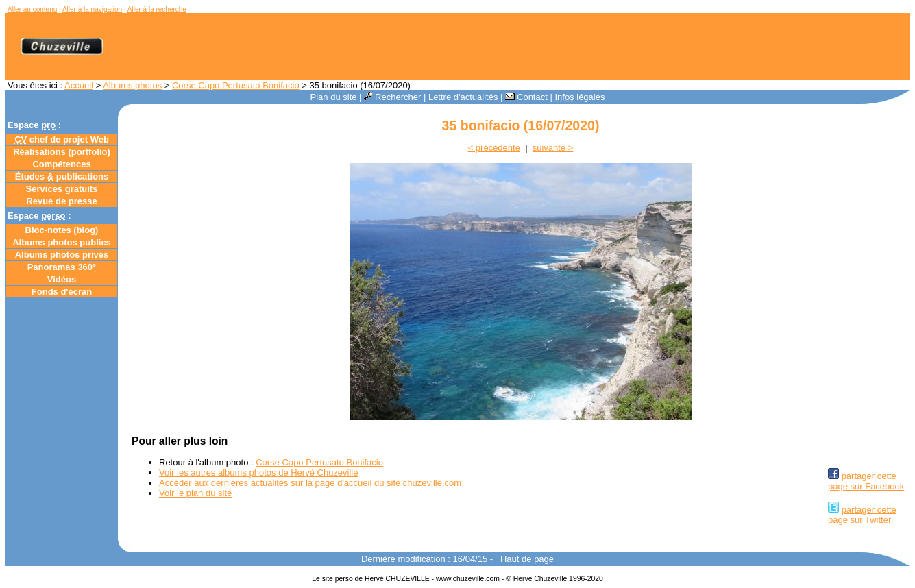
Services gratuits (62, 189)
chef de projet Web (62, 139)
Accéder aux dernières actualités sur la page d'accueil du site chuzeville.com (310, 483)
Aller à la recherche (157, 9)
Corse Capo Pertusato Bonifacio (236, 85)
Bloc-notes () (62, 230)
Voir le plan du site (195, 493)
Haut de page (527, 559)
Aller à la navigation (92, 9)
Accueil (79, 85)
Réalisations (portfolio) (62, 152)
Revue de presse (61, 201)
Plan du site (334, 97)
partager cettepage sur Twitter (862, 515)
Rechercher (392, 97)
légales (579, 97)
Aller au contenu (32, 9)
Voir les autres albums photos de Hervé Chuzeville (258, 473)
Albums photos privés (62, 255)
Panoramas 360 (62, 267)
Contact (526, 97)
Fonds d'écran (62, 292)
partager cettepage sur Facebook (866, 481)
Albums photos (132, 85)
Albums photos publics (62, 242)
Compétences (61, 164)
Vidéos (62, 279)
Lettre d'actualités (463, 97)
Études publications (62, 176)
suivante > (553, 148)
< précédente (494, 148)
